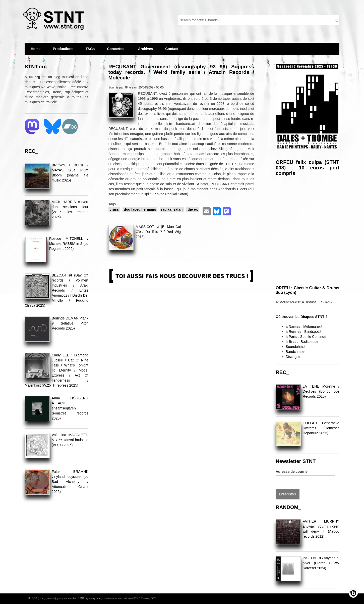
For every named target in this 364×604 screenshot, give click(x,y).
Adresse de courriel (292, 472)
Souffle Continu (314, 337)
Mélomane (313, 327)
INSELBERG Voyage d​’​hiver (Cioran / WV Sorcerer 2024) (321, 563)
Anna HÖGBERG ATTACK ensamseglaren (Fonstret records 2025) (70, 408)
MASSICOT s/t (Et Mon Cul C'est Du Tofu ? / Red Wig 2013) (158, 232)
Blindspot (313, 332)
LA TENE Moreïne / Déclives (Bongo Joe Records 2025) (321, 391)
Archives (145, 49)
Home (36, 49)
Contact (172, 49)
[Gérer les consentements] (353, 593)
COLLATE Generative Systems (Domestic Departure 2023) (321, 428)
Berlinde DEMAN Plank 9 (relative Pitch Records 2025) (70, 323)
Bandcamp (296, 352)
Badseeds (310, 342)
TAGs (90, 51)
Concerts (116, 49)
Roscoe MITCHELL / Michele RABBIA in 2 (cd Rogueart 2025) (69, 244)
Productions (63, 49)
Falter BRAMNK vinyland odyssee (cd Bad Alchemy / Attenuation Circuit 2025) (70, 482)
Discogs (294, 357)
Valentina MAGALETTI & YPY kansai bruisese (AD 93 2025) (70, 440)
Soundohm (296, 347)
